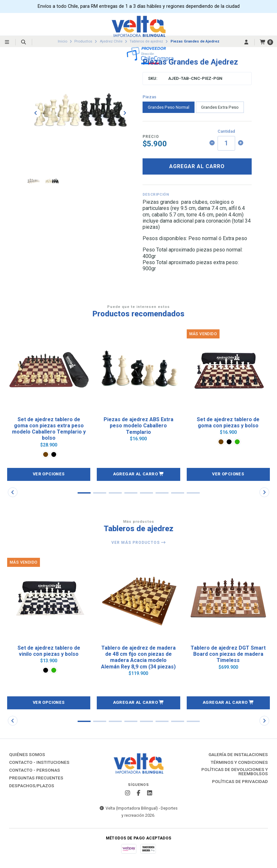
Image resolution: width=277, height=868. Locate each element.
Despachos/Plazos (32, 786)
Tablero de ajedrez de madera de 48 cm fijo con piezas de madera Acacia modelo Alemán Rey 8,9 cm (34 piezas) (138, 657)
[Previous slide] (36, 113)
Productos (83, 41)
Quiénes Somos (27, 755)
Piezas (149, 97)
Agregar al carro (197, 166)
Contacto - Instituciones (39, 763)
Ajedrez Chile (111, 41)
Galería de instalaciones (238, 755)
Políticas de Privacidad (240, 782)
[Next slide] (125, 113)
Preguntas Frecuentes (36, 778)
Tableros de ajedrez (146, 41)
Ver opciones (49, 474)
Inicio (63, 41)
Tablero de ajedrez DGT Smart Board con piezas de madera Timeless (228, 654)
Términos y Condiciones (239, 763)
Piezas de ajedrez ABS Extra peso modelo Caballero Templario (138, 426)
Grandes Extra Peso (220, 107)
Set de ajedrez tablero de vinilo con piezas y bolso (49, 651)
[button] (138, 474)
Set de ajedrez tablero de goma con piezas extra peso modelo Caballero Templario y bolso (49, 429)
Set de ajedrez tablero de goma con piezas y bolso (228, 422)
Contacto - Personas (35, 770)
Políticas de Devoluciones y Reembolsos (235, 772)
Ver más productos (139, 543)
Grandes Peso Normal (169, 107)
